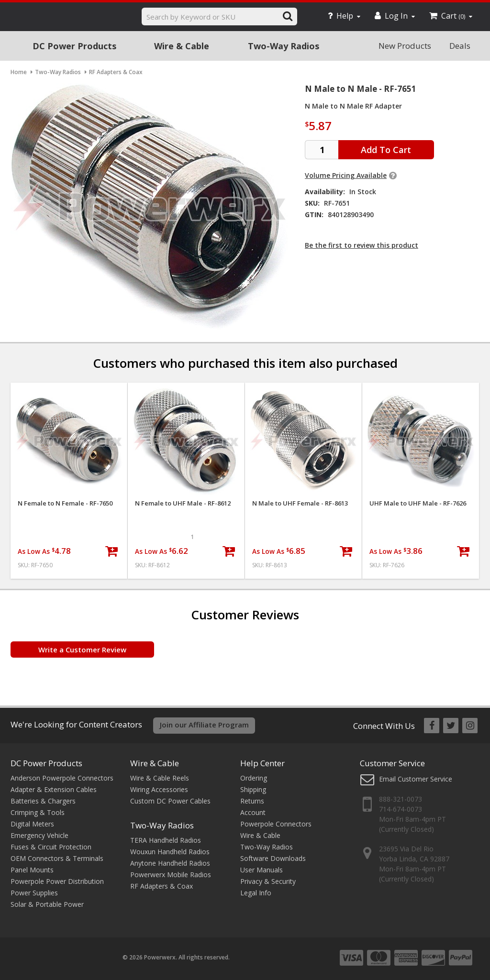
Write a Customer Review (82, 650)
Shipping (253, 789)
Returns (252, 801)
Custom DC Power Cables (170, 801)
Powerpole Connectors (276, 824)
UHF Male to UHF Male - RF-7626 (418, 503)
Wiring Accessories (159, 789)
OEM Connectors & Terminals (57, 858)
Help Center (262, 763)
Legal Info (256, 893)
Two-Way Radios (284, 46)
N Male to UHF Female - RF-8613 (300, 503)
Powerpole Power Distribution (57, 881)
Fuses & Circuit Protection (51, 847)
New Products (405, 46)
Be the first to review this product (362, 245)
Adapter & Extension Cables (54, 789)
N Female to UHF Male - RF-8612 (183, 503)
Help (344, 16)
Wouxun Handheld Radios (170, 852)
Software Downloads (273, 858)
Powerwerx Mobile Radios (171, 875)
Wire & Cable (182, 46)
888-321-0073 (401, 799)
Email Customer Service (416, 779)
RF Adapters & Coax (161, 886)
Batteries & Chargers (43, 801)
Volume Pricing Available (346, 175)
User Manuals (262, 870)
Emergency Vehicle (39, 835)
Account (253, 812)
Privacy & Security (268, 881)
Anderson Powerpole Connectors (62, 778)
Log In (395, 16)
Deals (460, 46)
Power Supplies (34, 893)
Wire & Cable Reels (160, 778)
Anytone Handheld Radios (170, 863)
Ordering (254, 778)
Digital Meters (32, 824)
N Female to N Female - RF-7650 (65, 503)
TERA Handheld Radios (166, 840)
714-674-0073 (401, 809)
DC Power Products (74, 46)
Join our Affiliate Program (204, 725)
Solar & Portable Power (47, 904)
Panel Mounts (32, 870)
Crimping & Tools (38, 812)
